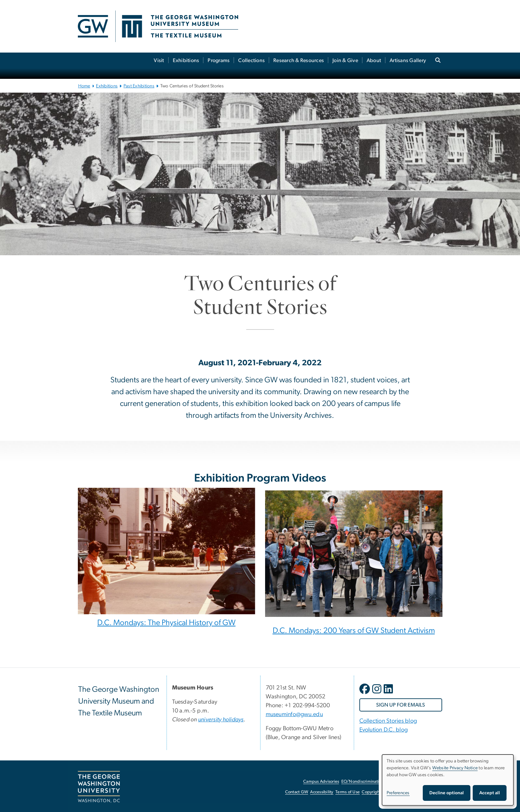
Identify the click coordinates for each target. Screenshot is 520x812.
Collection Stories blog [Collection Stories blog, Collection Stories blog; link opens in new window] (388, 721)
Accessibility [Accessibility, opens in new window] (322, 792)
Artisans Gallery (408, 60)
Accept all (490, 793)
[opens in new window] (365, 694)
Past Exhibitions (139, 86)
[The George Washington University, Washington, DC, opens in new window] (99, 787)
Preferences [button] (398, 793)
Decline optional (447, 793)
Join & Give (345, 60)
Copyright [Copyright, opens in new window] (371, 792)
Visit (159, 60)
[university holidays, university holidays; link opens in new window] (221, 720)
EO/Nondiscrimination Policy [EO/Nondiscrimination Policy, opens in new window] (369, 782)
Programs (219, 60)
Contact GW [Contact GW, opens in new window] (297, 792)
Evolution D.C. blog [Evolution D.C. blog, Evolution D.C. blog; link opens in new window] (384, 730)
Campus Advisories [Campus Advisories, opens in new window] (321, 782)
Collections (251, 60)
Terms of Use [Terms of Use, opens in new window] (348, 792)
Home (84, 86)
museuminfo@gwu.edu (294, 714)
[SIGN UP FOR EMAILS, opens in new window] (401, 705)
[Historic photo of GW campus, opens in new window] (167, 551)
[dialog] (448, 780)
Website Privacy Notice (455, 768)
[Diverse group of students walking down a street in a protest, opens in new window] (354, 556)
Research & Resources (299, 60)
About (374, 60)
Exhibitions (186, 60)
